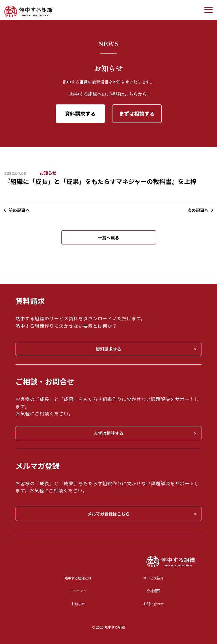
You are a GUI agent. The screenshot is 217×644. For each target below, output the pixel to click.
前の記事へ (19, 210)
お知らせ (48, 173)
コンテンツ (78, 591)
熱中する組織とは (78, 578)
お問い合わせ (153, 604)
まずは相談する (137, 114)
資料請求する (80, 114)
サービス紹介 (153, 578)
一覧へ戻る (108, 238)
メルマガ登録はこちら (108, 514)
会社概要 (153, 591)
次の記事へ (198, 210)
